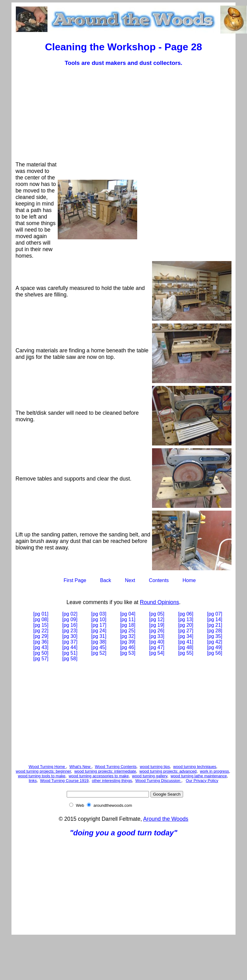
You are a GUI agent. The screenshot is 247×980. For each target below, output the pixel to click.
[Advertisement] (127, 116)
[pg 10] (99, 619)
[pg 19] (157, 625)
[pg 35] (215, 636)
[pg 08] (41, 619)
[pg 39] (128, 642)
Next (130, 580)
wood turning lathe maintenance (199, 776)
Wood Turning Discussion (158, 781)
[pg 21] (215, 625)
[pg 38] (99, 642)
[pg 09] (70, 619)
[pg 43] (41, 647)
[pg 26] (157, 631)
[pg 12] (157, 619)
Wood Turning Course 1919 (64, 781)
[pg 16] (70, 625)
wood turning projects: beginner (43, 771)
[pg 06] (186, 614)
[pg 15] (41, 625)
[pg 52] (99, 653)
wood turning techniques (195, 767)
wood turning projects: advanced (168, 771)
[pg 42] (215, 642)
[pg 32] (128, 636)
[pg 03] (99, 614)
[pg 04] (128, 614)
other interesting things (112, 781)
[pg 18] (128, 625)
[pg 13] (186, 619)
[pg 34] (186, 636)
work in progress (214, 771)
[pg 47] (157, 647)
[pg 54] (157, 653)
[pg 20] (186, 625)
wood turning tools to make (42, 776)
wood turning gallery (150, 776)
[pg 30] (70, 636)
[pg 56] (215, 653)
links (33, 781)
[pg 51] (70, 653)
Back (106, 580)
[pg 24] (99, 631)
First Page (75, 580)
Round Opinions (159, 602)
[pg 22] (41, 631)
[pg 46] (128, 647)
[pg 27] (186, 631)
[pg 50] (41, 653)
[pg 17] (99, 625)
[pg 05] (157, 614)
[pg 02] (70, 614)
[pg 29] (41, 636)
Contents (159, 580)
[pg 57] (41, 659)
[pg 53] (128, 653)
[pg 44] (70, 647)
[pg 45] (99, 647)
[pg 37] (70, 642)
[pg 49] (215, 647)
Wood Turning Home (47, 767)
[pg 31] (99, 636)
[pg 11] (128, 619)
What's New (81, 767)
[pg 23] (70, 631)
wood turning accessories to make (99, 776)
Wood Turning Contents (116, 767)
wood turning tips (155, 767)
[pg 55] (186, 653)
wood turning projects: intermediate (105, 771)
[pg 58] (70, 659)
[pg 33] (157, 636)
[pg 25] (128, 631)
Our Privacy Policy (202, 781)
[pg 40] (157, 642)
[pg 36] (41, 642)
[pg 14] (215, 619)
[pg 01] (41, 614)
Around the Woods (166, 819)
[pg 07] (215, 614)
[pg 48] (186, 647)
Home (189, 580)
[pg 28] (215, 631)
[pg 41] (186, 642)
